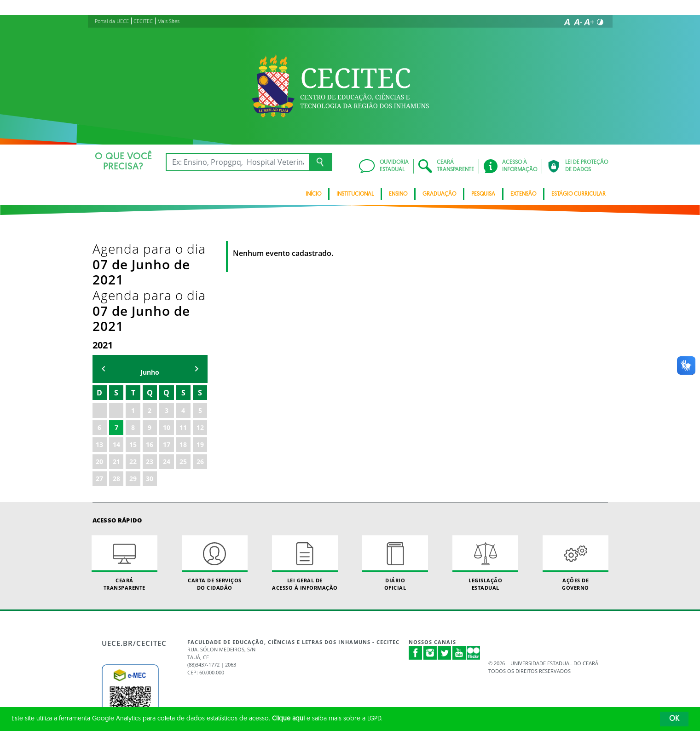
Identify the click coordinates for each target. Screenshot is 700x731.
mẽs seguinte (197, 276)
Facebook (416, 560)
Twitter (445, 560)
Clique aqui (288, 719)
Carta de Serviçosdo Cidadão (215, 470)
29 (133, 386)
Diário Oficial (395, 470)
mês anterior (104, 276)
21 (116, 369)
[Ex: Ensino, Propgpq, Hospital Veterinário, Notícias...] (238, 162)
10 (167, 335)
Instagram (430, 560)
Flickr (474, 560)
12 (200, 335)
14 (116, 352)
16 (150, 352)
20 (99, 369)
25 (183, 369)
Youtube (459, 560)
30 (150, 386)
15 (133, 352)
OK (674, 719)
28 (116, 386)
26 (200, 369)
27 (99, 386)
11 (183, 335)
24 (167, 369)
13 (99, 352)
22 (133, 369)
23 (150, 369)
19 (200, 352)
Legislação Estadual (486, 470)
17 (167, 352)
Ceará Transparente (125, 470)
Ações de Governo (576, 470)
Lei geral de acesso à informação (305, 470)
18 (183, 352)
